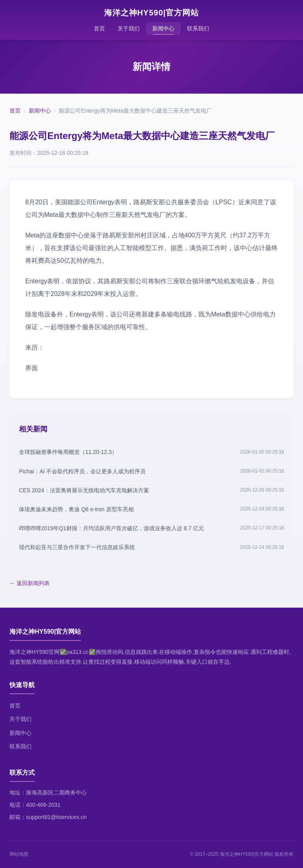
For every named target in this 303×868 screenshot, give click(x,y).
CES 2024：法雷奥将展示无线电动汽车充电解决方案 (84, 490)
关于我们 (129, 28)
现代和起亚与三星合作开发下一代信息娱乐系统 (77, 547)
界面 (32, 368)
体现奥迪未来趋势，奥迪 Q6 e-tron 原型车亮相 (76, 509)
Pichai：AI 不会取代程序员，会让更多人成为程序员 (82, 471)
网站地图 (19, 854)
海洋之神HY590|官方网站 (152, 13)
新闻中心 (163, 28)
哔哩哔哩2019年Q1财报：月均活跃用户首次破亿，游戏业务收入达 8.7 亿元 (111, 528)
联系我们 (198, 28)
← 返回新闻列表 (30, 583)
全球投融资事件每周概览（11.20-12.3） (68, 452)
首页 (99, 28)
